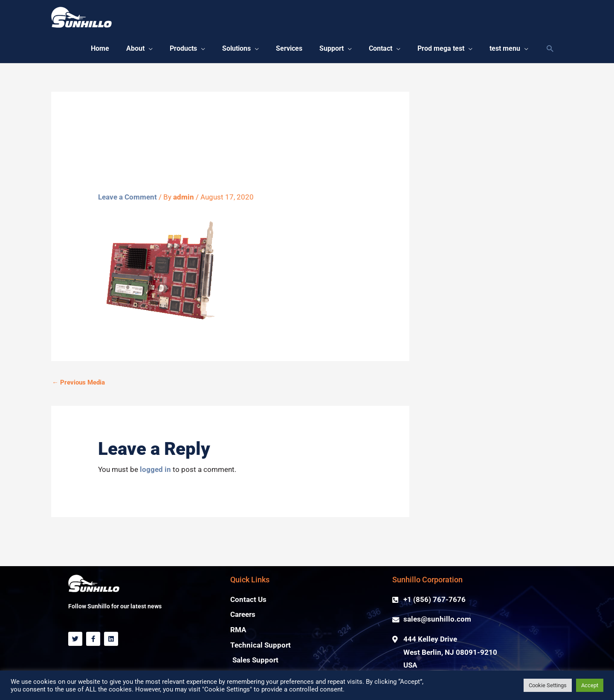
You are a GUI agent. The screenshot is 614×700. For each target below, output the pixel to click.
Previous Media (78, 382)
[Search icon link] (550, 49)
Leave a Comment (127, 197)
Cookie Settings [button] (548, 685)
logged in (155, 470)
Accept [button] (590, 685)
